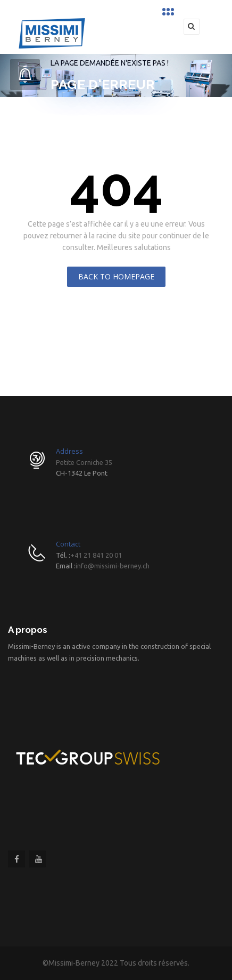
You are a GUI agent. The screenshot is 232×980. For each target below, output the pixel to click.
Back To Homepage (116, 276)
